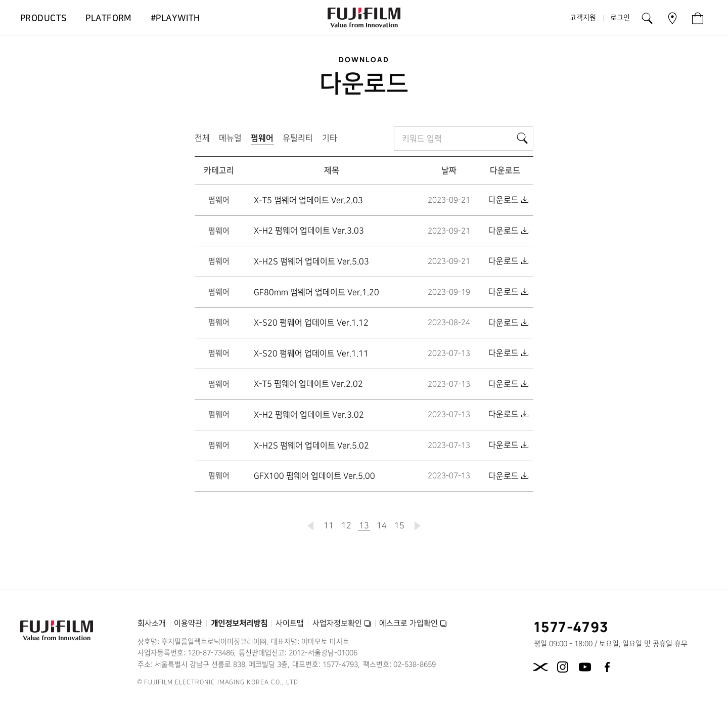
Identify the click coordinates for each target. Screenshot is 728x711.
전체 (202, 138)
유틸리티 (298, 138)
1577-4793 (572, 627)
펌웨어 (264, 140)
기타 (330, 138)
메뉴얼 (230, 138)
